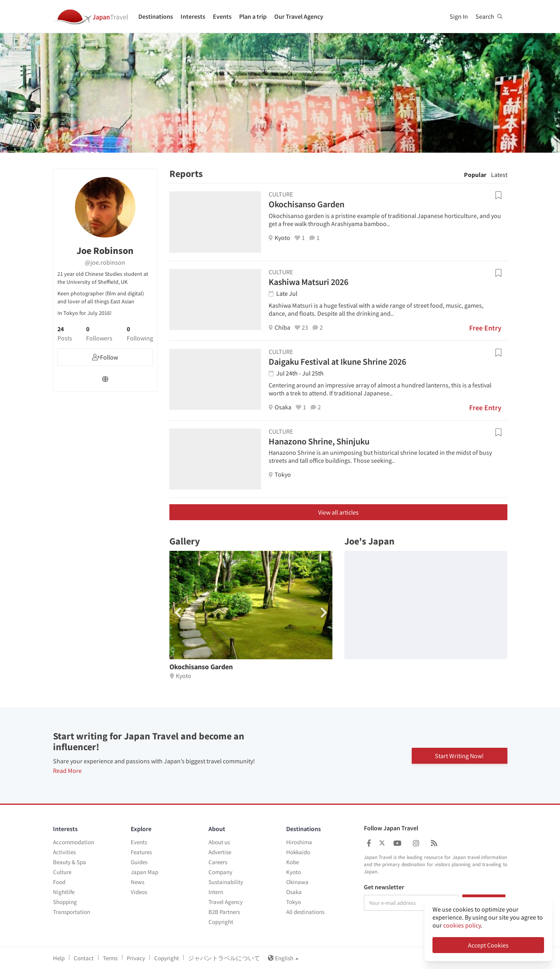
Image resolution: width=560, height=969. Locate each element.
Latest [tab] (499, 175)
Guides (139, 862)
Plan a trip (253, 16)
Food (59, 882)
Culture (62, 872)
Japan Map (144, 872)
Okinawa (297, 882)
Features (141, 852)
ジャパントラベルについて (224, 958)
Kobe (293, 862)
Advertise (220, 852)
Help (59, 958)
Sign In (459, 16)
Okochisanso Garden (307, 204)
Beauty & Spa (70, 862)
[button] (324, 613)
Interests (193, 16)
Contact (84, 958)
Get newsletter (384, 887)
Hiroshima (299, 842)
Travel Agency (226, 902)
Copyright (221, 922)
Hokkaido (298, 852)
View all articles (338, 512)
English (283, 958)
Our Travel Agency (299, 16)
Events (222, 16)
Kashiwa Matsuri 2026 (308, 282)
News (138, 882)
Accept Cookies (488, 945)
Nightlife (64, 892)
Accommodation (74, 842)
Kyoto (294, 872)
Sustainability (226, 882)
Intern (216, 892)
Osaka (294, 892)
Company (220, 872)
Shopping (65, 902)
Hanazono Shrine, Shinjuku (319, 441)
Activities (64, 852)
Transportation (72, 912)
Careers (218, 862)
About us (219, 842)
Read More (67, 770)
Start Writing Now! (459, 755)
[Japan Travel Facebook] (369, 843)
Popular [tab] (475, 175)
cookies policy (462, 925)
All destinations (305, 912)
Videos (139, 892)
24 (65, 334)
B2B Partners (224, 912)
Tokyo (294, 902)
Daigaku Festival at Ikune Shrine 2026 (337, 362)
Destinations (156, 16)
